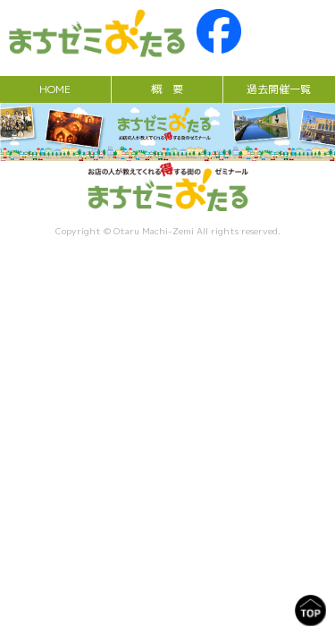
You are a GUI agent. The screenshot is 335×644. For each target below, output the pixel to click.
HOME (55, 89)
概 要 (167, 89)
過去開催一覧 (279, 89)
